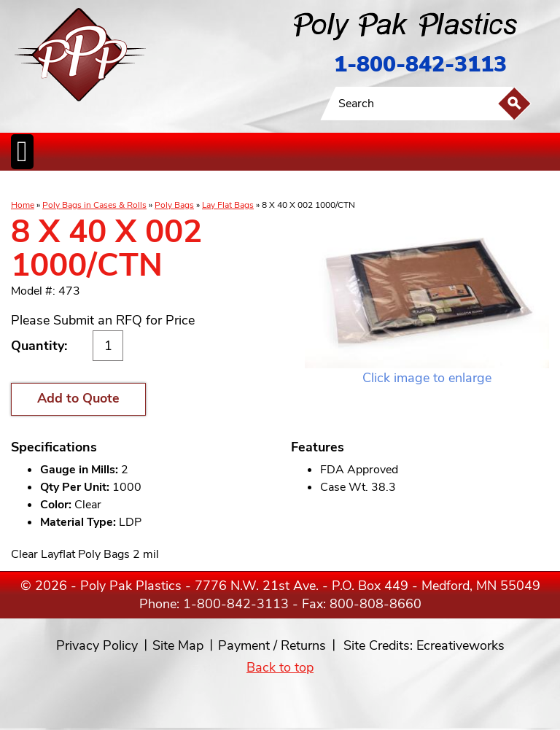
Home (23, 205)
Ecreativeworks (460, 645)
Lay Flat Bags (228, 205)
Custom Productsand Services (451, 186)
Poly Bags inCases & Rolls (47, 186)
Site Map (178, 645)
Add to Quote (78, 398)
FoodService (341, 186)
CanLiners (257, 186)
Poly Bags (174, 205)
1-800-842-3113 (420, 65)
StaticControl (222, 186)
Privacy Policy (97, 645)
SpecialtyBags (297, 186)
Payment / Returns (272, 645)
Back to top (280, 667)
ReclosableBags (174, 186)
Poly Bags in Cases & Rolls (94, 205)
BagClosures (382, 186)
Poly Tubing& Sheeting (114, 186)
